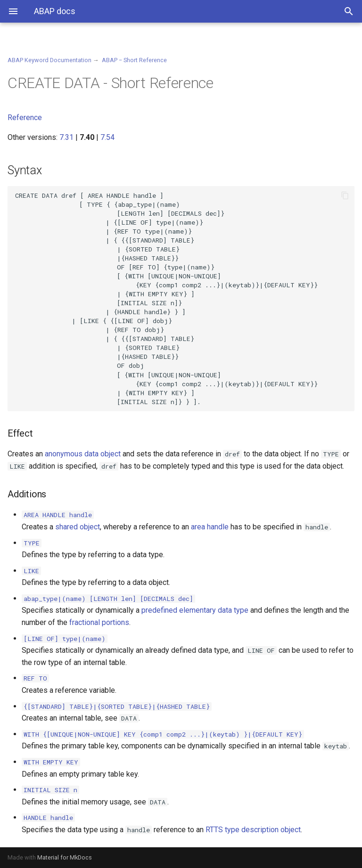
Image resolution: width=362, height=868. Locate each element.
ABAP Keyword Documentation (49, 60)
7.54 (107, 137)
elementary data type (214, 610)
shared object (78, 527)
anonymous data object (83, 454)
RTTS (214, 830)
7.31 (66, 137)
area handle (210, 527)
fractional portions (99, 622)
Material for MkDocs (65, 857)
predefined (159, 610)
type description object (263, 830)
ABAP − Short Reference (134, 60)
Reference (25, 118)
